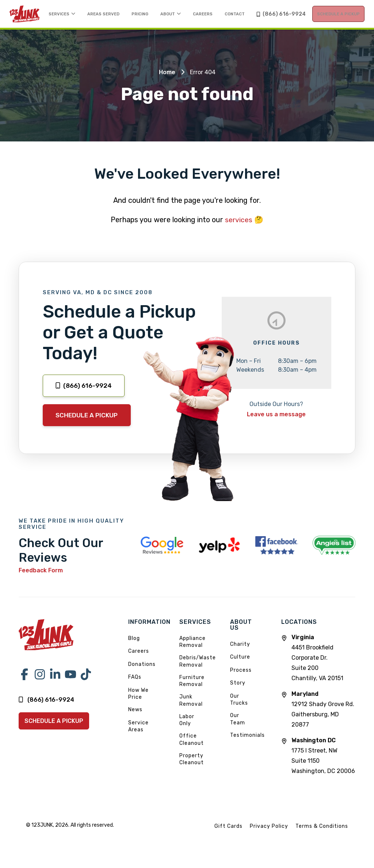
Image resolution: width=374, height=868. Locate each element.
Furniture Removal (192, 691)
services (239, 229)
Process (241, 680)
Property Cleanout (192, 770)
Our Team (238, 729)
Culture (240, 667)
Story (238, 693)
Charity (240, 654)
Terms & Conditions (322, 836)
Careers (139, 662)
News (135, 720)
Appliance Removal (192, 652)
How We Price (138, 704)
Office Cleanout (192, 750)
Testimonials (247, 745)
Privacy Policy (269, 836)
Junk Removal (191, 711)
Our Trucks (239, 710)
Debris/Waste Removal (198, 672)
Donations (142, 674)
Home (167, 81)
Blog (134, 649)
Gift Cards (228, 836)
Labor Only (187, 730)
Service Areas (138, 737)
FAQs (135, 688)
